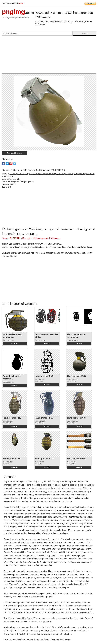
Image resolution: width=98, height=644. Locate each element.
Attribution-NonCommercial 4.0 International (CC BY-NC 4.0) (38, 170)
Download (15, 344)
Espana (20, 3)
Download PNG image (15, 153)
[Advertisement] (49, 56)
